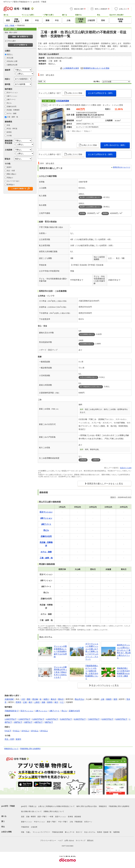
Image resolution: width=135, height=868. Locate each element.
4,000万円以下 (52, 719)
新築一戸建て (52, 822)
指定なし (10, 54)
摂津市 (18, 702)
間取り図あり (12, 174)
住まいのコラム (90, 832)
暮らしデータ (70, 832)
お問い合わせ (69, 841)
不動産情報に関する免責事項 (30, 749)
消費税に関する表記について (54, 811)
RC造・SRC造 (12, 129)
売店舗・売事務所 (13, 110)
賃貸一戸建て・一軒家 (45, 817)
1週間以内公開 (12, 65)
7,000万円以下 (94, 719)
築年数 (8, 84)
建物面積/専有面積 (9, 142)
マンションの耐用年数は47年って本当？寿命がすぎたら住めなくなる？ (60, 672)
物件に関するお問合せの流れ (87, 806)
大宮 (23, 699)
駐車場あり (11, 185)
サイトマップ (81, 841)
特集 (23, 832)
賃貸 (23, 817)
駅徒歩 (8, 159)
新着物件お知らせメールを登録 (96, 68)
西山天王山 (79, 699)
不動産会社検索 (57, 832)
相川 (30, 702)
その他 (9, 136)
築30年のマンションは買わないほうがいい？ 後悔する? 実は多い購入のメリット (124, 651)
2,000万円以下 (24, 719)
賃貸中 (9, 167)
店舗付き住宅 (12, 106)
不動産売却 (25, 827)
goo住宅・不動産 (8, 806)
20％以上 (44, 731)
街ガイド (79, 832)
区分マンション (12, 93)
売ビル (9, 103)
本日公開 (10, 58)
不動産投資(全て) (12, 711)
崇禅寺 (50, 702)
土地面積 (8, 150)
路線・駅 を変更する (20, 37)
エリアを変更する (20, 45)
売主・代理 (11, 171)
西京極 (35, 699)
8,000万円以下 (108, 719)
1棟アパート (11, 100)
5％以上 (16, 731)
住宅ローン (88, 822)
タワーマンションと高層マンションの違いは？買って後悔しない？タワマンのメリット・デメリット (92, 651)
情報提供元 (103, 806)
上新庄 (37, 702)
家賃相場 (78, 817)
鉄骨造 (9, 132)
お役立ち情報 (6, 832)
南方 (56, 702)
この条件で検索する (19, 189)
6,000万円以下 (80, 719)
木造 (8, 125)
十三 (62, 702)
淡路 (43, 702)
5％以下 (8, 731)
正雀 (25, 702)
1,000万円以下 (11, 719)
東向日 (54, 699)
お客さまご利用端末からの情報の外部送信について (56, 806)
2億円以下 (18, 722)
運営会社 (90, 841)
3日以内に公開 (12, 61)
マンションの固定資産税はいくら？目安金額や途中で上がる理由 (60, 651)
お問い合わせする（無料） (115, 145)
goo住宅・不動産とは (29, 806)
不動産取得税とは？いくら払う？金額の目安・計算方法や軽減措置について (92, 672)
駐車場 (70, 817)
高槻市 (109, 699)
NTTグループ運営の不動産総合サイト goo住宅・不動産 (25, 2)
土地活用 (34, 827)
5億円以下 (49, 722)
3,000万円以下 (38, 719)
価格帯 (8, 70)
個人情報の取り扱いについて (31, 811)
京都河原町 (9, 699)
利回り (8, 79)
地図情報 (116, 832)
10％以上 (25, 731)
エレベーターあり (13, 181)
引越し (28, 832)
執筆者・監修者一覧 (104, 832)
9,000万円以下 (121, 719)
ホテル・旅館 (12, 113)
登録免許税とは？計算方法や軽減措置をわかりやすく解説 (123, 672)
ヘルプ (60, 841)
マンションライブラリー (41, 832)
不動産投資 (78, 822)
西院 (29, 699)
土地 (71, 822)
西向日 (61, 699)
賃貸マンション (61, 817)
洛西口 (46, 699)
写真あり (10, 178)
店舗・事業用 (31, 817)
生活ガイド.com (126, 468)
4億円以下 (39, 722)
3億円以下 (28, 722)
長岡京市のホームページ (122, 167)
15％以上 (35, 731)
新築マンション (27, 822)
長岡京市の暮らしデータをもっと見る (105, 484)
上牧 (102, 699)
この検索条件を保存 (71, 68)
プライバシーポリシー (48, 841)
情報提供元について (11, 749)
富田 (115, 699)
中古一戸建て (63, 822)
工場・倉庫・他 (12, 117)
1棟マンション (12, 96)
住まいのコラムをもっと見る (105, 685)
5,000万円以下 (66, 719)
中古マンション (40, 822)
